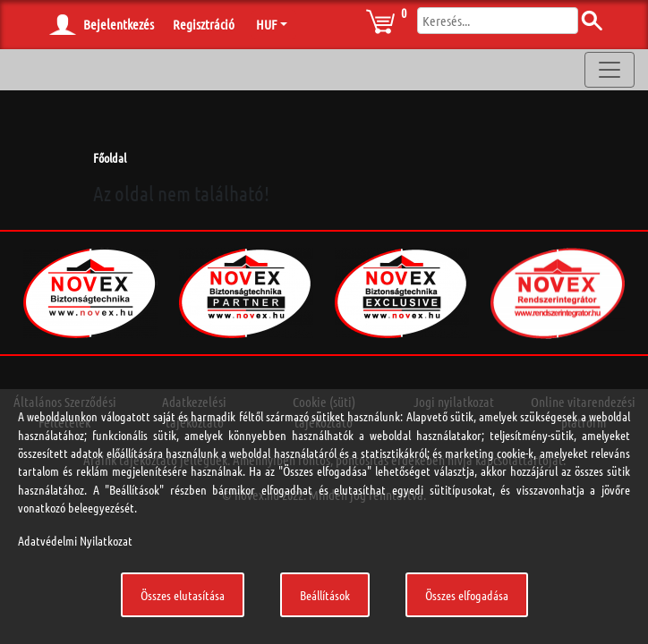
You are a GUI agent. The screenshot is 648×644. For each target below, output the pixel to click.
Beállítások (325, 595)
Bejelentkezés (119, 24)
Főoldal (110, 157)
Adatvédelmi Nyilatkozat (75, 540)
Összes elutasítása (183, 595)
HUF (266, 24)
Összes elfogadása (467, 595)
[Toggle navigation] (610, 70)
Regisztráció (204, 24)
